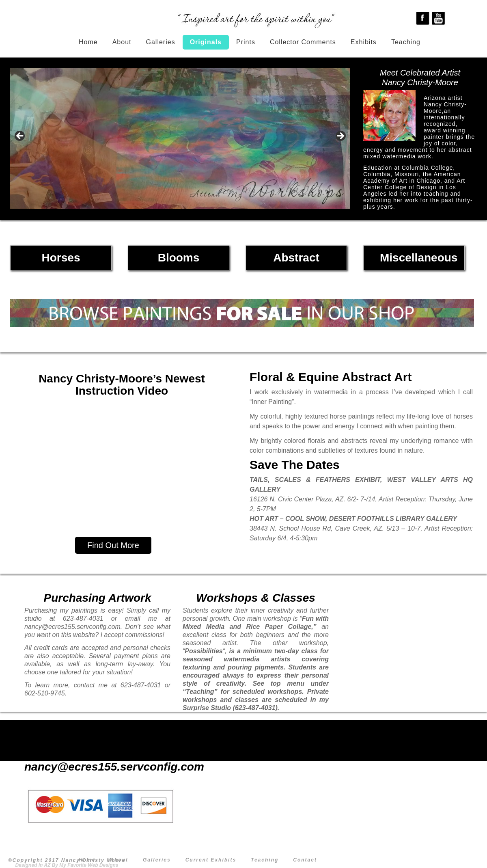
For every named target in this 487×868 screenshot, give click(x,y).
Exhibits (364, 42)
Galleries (161, 42)
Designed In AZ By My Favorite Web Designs (67, 865)
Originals (206, 42)
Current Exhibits (211, 860)
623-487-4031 (97, 755)
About (122, 42)
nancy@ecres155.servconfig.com (97, 767)
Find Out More (113, 545)
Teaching (406, 42)
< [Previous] (20, 136)
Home (88, 42)
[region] (180, 138)
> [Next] (340, 136)
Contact (305, 860)
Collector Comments (303, 42)
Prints (246, 42)
